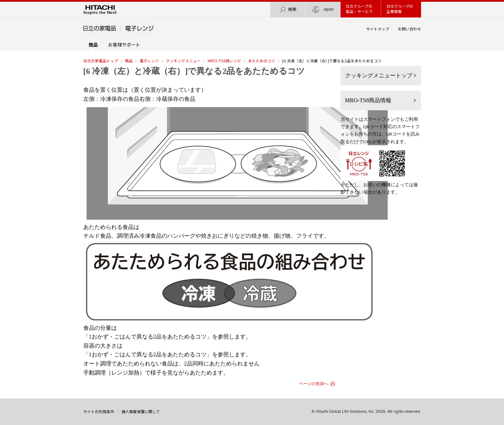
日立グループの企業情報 (400, 9)
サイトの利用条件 (99, 412)
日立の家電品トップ (101, 61)
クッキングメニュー (183, 61)
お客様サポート (124, 45)
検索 (288, 10)
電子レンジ (149, 61)
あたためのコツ (262, 61)
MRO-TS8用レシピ (224, 61)
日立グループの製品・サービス (359, 9)
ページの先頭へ (314, 384)
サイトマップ (378, 29)
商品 (129, 61)
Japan (323, 10)
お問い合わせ (409, 29)
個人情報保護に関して (141, 412)
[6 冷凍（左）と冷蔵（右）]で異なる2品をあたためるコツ (194, 71)
